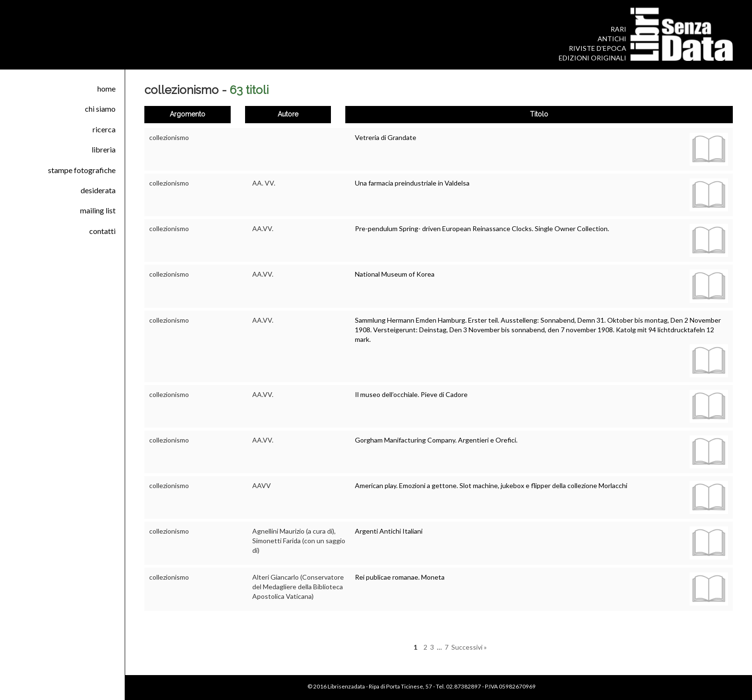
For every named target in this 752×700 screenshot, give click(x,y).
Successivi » (469, 647)
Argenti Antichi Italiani (389, 531)
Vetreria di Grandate (386, 137)
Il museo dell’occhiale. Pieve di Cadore (411, 394)
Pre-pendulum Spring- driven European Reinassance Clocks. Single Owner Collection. (482, 228)
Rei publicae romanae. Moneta (400, 577)
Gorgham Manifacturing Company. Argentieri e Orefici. (436, 440)
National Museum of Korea (395, 274)
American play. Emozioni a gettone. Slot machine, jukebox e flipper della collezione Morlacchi (491, 485)
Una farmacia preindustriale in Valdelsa (412, 183)
